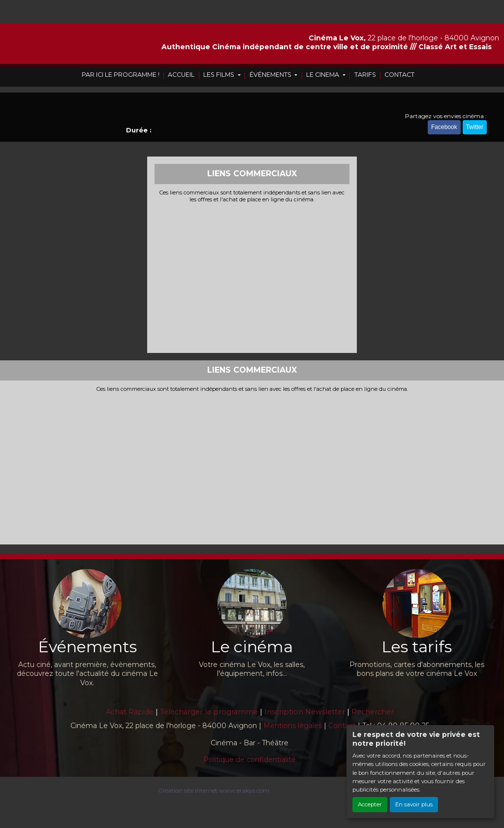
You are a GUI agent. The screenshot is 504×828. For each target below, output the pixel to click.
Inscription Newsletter (305, 712)
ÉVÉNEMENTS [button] (271, 75)
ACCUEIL (181, 75)
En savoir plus (414, 804)
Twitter (475, 127)
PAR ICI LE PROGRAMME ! (121, 75)
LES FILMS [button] (220, 75)
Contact (342, 726)
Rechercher (373, 712)
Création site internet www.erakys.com (214, 790)
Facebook (444, 127)
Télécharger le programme (209, 712)
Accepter (370, 804)
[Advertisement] (252, 277)
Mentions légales (293, 726)
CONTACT (399, 75)
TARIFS (365, 75)
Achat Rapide (130, 712)
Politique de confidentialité (250, 760)
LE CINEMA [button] (323, 75)
